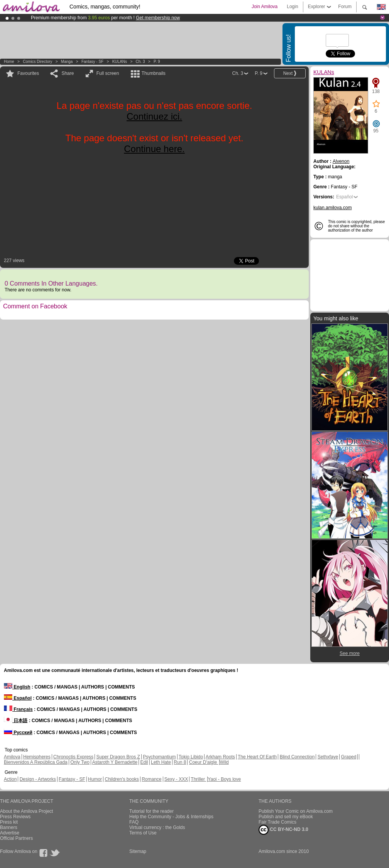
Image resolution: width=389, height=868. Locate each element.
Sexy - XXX (176, 779)
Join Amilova (265, 7)
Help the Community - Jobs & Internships (171, 817)
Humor (95, 779)
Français (18, 709)
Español (344, 197)
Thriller (198, 779)
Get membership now (158, 18)
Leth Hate (161, 762)
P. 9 (157, 62)
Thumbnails (154, 73)
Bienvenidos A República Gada (36, 762)
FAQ (134, 822)
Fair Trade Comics (277, 822)
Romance (151, 779)
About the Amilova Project (26, 811)
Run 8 (180, 762)
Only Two (80, 762)
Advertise (10, 833)
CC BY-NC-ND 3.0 (283, 830)
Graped (348, 757)
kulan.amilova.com (332, 208)
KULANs (120, 62)
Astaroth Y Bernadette (115, 762)
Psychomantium (159, 757)
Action (10, 779)
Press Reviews (15, 817)
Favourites (28, 73)
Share (68, 73)
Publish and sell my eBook (286, 817)
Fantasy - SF (92, 62)
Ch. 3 (140, 62)
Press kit (9, 822)
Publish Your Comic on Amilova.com (296, 811)
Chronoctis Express (73, 757)
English (17, 687)
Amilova (12, 757)
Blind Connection (297, 757)
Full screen (108, 73)
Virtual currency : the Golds (157, 827)
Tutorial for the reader (151, 811)
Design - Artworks (38, 779)
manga (67, 62)
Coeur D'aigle (204, 762)
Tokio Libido (191, 757)
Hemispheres (37, 757)
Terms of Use (143, 833)
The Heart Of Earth (257, 757)
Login (292, 7)
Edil (144, 762)
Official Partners (16, 838)
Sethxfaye (328, 757)
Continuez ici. (154, 116)
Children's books (122, 779)
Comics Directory (37, 62)
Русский (18, 733)
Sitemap (138, 851)
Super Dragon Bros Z (118, 757)
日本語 (16, 721)
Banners (9, 827)
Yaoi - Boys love (224, 779)
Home (9, 62)
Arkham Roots (220, 757)
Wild (224, 762)
